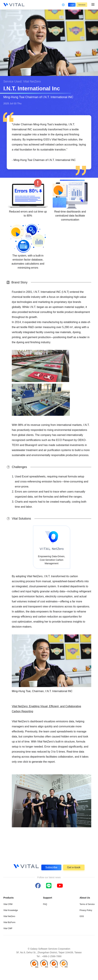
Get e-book (74, 867)
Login (69, 5)
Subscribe (51, 867)
